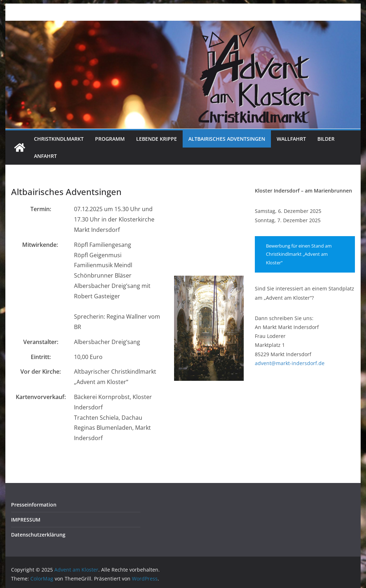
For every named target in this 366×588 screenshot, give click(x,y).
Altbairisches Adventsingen (227, 139)
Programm (110, 139)
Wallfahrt (291, 139)
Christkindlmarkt (59, 139)
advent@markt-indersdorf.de (290, 363)
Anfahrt (45, 156)
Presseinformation (34, 505)
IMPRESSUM (26, 520)
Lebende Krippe (157, 139)
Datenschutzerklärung (38, 535)
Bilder (326, 139)
